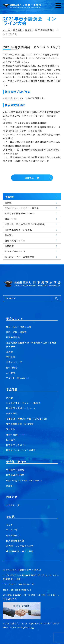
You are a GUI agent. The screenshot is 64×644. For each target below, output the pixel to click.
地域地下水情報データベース (21, 408)
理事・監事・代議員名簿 (19, 327)
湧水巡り (11, 429)
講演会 (10, 398)
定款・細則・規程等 (16, 332)
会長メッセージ (14, 362)
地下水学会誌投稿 (15, 475)
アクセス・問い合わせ (17, 378)
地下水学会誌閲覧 (15, 470)
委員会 (10, 352)
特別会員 (11, 357)
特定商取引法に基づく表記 (20, 551)
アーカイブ (12, 530)
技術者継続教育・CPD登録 (20, 424)
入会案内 (11, 373)
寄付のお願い (13, 535)
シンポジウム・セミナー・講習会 (23, 403)
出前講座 (11, 440)
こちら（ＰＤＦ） (15, 98)
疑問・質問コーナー (16, 435)
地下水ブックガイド (16, 445)
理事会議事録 (13, 337)
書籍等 (10, 486)
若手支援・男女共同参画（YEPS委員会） (27, 419)
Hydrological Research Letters (24, 480)
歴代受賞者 (12, 367)
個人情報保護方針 (15, 541)
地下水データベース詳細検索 (21, 450)
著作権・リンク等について (20, 546)
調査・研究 (12, 413)
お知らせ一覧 (13, 505)
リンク (10, 525)
